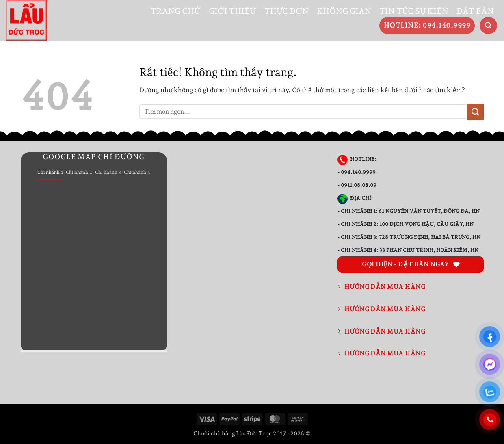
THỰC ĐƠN (287, 11)
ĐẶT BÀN (475, 11)
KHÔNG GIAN (344, 11)
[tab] (50, 173)
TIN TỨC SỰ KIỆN (414, 11)
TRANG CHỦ (176, 11)
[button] (488, 26)
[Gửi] (475, 112)
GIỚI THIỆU (233, 11)
